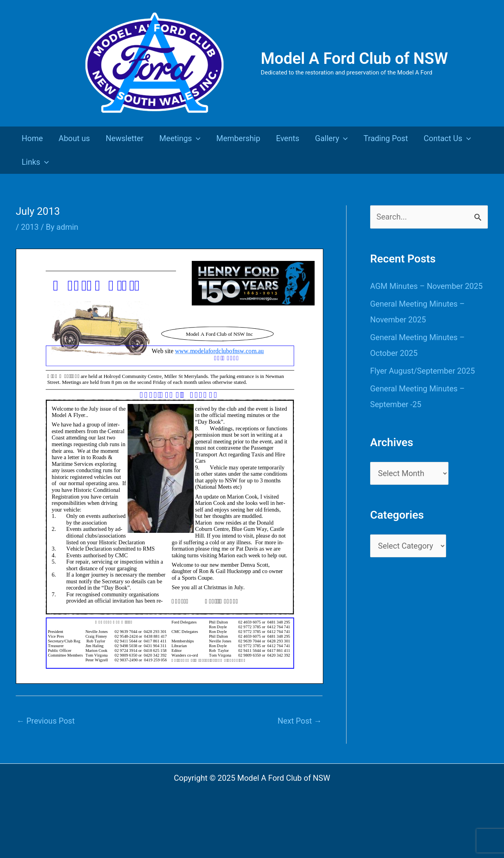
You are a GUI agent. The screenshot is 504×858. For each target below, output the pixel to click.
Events (288, 138)
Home (32, 138)
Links (35, 162)
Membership (238, 138)
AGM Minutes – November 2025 (426, 286)
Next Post (300, 721)
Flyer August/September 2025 (422, 371)
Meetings (180, 138)
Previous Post (46, 721)
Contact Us (447, 138)
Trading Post (386, 138)
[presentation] (196, 138)
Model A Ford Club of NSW (354, 59)
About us (74, 138)
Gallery (331, 138)
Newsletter (124, 138)
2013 (30, 227)
